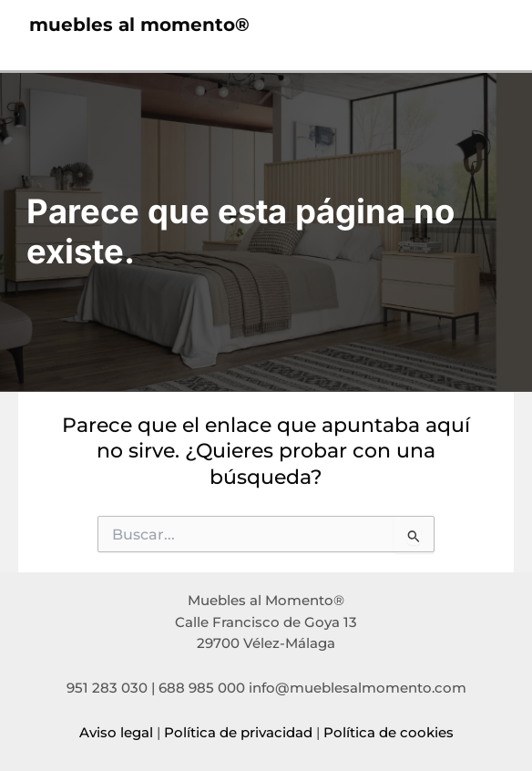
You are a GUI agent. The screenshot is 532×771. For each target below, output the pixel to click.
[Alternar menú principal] (483, 25)
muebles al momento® (139, 25)
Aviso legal (116, 733)
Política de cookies (389, 733)
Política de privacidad (238, 733)
